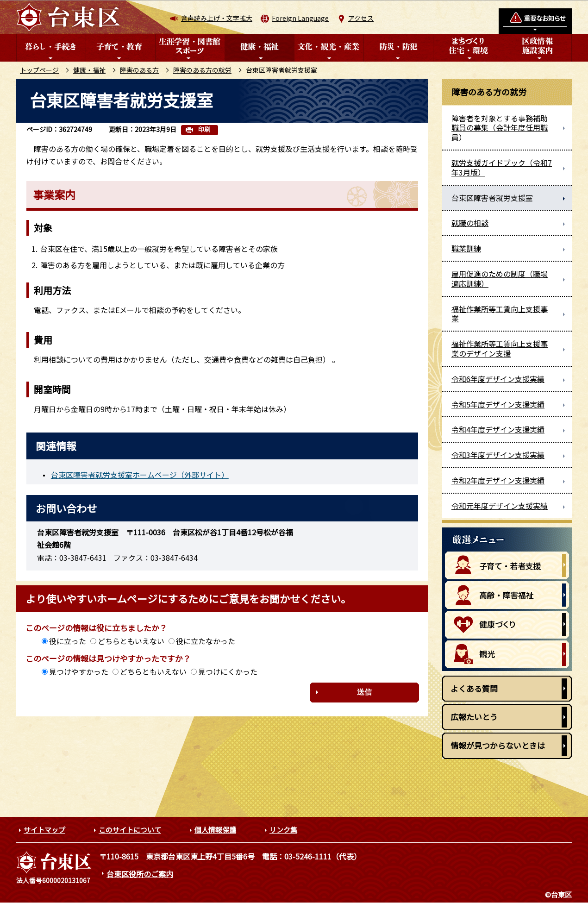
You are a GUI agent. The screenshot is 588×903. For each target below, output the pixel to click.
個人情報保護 (215, 830)
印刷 (204, 129)
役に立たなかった (206, 641)
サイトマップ (44, 830)
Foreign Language (300, 18)
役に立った (68, 641)
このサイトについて (130, 830)
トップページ (39, 70)
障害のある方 (139, 70)
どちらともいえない (131, 641)
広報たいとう (474, 717)
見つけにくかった (228, 671)
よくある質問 (474, 688)
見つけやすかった (79, 671)
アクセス (361, 18)
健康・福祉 (89, 70)
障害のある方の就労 (202, 70)
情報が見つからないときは (498, 745)
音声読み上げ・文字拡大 (217, 18)
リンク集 (283, 830)
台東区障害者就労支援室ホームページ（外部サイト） (140, 475)
